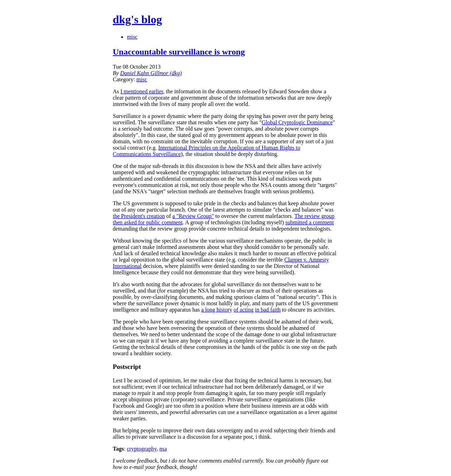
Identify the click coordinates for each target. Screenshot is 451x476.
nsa (163, 449)
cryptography (142, 449)
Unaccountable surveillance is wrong (179, 52)
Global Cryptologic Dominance (297, 122)
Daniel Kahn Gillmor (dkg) (151, 73)
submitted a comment (310, 222)
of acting (243, 310)
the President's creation (139, 216)
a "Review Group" (193, 216)
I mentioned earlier (142, 91)
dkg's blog (137, 19)
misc (132, 37)
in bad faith (268, 310)
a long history (217, 310)
